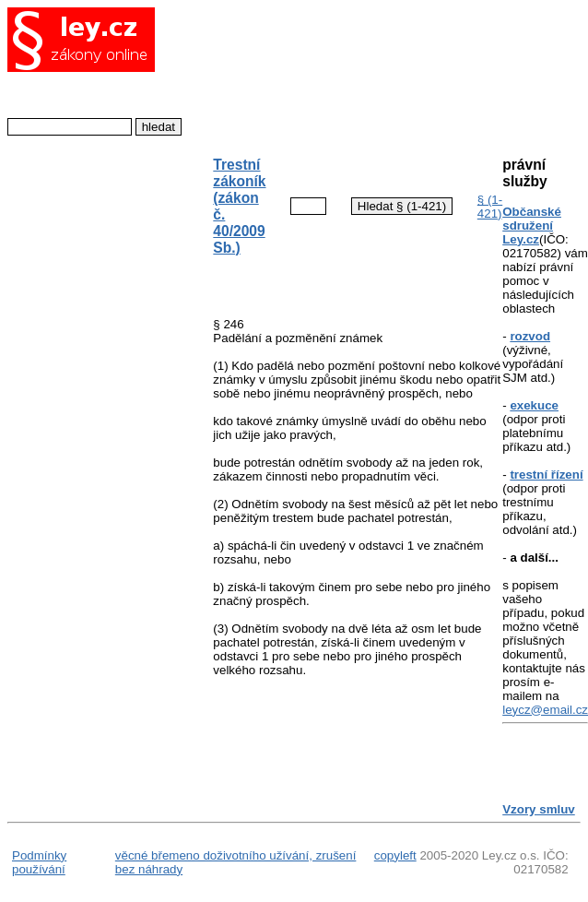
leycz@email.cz (545, 710)
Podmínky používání (39, 862)
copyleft (395, 855)
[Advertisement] (342, 72)
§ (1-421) (490, 207)
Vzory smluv (539, 809)
